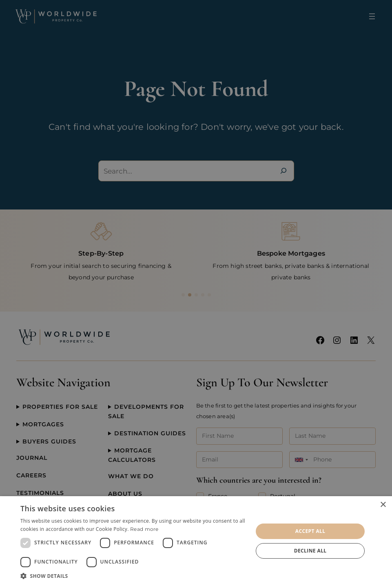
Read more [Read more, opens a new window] (144, 529)
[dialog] (196, 541)
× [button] (383, 505)
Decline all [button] (310, 551)
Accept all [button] (310, 531)
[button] (133, 576)
